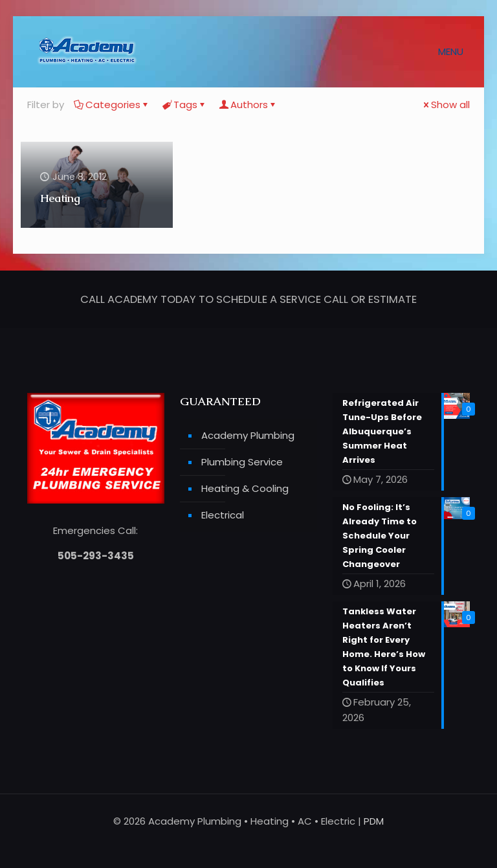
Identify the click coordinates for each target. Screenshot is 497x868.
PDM (374, 821)
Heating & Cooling (245, 488)
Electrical (223, 515)
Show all (446, 105)
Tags (184, 105)
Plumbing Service (242, 462)
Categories (112, 105)
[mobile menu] (456, 52)
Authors (248, 105)
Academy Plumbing (248, 435)
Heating (60, 198)
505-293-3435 (96, 556)
